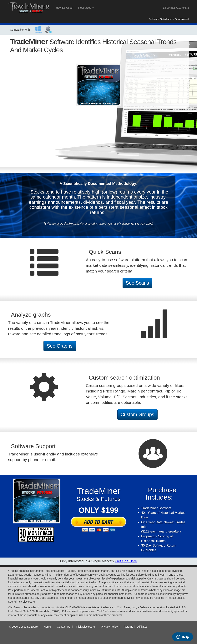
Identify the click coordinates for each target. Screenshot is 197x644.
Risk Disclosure (86, 627)
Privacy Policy (109, 627)
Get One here (126, 561)
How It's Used (64, 8)
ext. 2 (176, 8)
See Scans (137, 283)
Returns (128, 627)
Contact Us (64, 627)
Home (47, 627)
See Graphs (60, 346)
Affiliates (142, 627)
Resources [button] (86, 8)
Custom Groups (137, 414)
